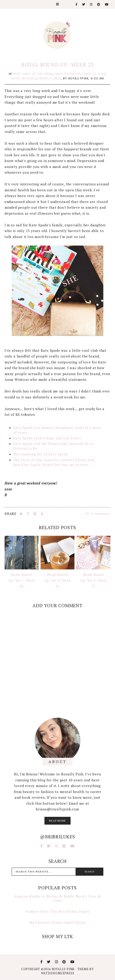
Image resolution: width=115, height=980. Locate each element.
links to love (94, 74)
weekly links (50, 78)
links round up (67, 74)
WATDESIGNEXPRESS (58, 973)
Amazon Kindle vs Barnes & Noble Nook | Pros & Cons (57, 898)
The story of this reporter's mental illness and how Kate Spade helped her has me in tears (54, 462)
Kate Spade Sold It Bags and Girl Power (47, 438)
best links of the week (33, 74)
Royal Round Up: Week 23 (57, 65)
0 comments (98, 513)
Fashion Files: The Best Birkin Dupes (57, 911)
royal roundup (24, 78)
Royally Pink (64, 969)
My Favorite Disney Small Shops (57, 922)
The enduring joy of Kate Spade (41, 454)
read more (57, 821)
